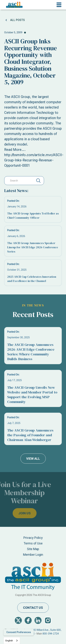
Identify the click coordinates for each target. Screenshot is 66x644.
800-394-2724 (51, 634)
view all (33, 459)
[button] (59, 5)
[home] (13, 5)
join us (18, 513)
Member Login (33, 555)
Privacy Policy (33, 538)
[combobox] (12, 641)
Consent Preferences (19, 632)
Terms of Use (33, 543)
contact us (33, 608)
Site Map (33, 549)
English (9, 641)
